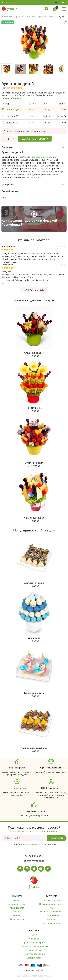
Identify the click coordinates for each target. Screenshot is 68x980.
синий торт (34, 638)
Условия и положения (51, 912)
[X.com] (34, 869)
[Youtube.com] (41, 869)
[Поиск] (47, 9)
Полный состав (10, 191)
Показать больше (11, 98)
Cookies (51, 919)
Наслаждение (34, 408)
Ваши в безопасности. (35, 845)
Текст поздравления (34, 954)
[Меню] (64, 9)
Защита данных (51, 915)
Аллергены (8, 185)
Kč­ (63, 2)
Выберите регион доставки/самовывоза (24, 131)
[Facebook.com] (20, 869)
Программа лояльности (51, 904)
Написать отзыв (34, 290)
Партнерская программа (34, 943)
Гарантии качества (51, 923)
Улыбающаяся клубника (34, 748)
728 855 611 (9, 2)
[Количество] (9, 139)
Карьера (17, 912)
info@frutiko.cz (34, 861)
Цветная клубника (34, 583)
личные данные (29, 845)
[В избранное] (65, 23)
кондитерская (17, 908)
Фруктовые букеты (47, 17)
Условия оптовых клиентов (34, 946)
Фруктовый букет (34, 518)
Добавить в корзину (35, 139)
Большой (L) (12, 123)
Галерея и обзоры (34, 950)
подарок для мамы (41, 157)
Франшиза (34, 939)
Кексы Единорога (34, 693)
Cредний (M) (12, 116)
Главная (7, 17)
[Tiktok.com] (48, 869)
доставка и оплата (51, 900)
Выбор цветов (34, 958)
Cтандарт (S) (12, 110)
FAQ (4, 198)
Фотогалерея (17, 919)
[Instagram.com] (27, 869)
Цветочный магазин (17, 904)
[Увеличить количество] (14, 139)
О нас (17, 900)
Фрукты (31, 17)
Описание (7, 147)
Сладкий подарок (34, 177)
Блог (34, 935)
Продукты (20, 17)
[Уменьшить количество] (3, 139)
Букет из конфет (34, 463)
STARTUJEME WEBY (40, 976)
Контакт (17, 915)
